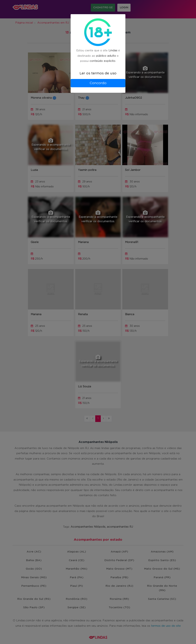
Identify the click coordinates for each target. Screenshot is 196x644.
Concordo (98, 83)
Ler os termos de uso (98, 73)
